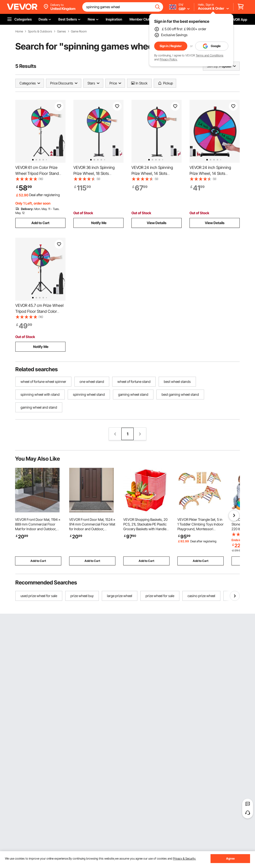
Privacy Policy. (169, 59)
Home (19, 31)
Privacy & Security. (184, 858)
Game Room (79, 31)
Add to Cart (40, 223)
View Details (157, 223)
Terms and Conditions (210, 55)
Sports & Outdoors (40, 31)
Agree (230, 858)
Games (62, 31)
